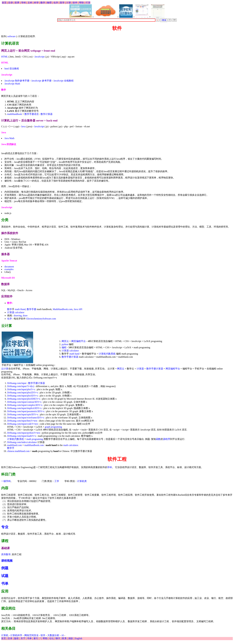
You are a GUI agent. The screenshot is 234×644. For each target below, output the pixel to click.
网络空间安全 (31, 635)
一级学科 (6, 481)
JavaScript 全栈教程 (63, 81)
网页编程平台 (78, 341)
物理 (49, 3)
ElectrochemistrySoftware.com (41, 319)
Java (23, 126)
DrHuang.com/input (17, 383)
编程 (64, 347)
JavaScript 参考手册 (41, 81)
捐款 (71, 638)
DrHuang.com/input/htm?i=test (22, 421)
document (9, 267)
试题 (5, 576)
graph (47, 427)
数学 (43, 3)
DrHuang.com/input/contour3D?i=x (24, 402)
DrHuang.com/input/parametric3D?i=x (26, 411)
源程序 (167, 439)
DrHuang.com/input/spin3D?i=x (23, 414)
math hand (74, 354)
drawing (18, 316)
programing (56, 427)
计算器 (11, 312)
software (11, 36)
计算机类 (82, 481)
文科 (30, 3)
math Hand (20, 309)
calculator (20, 312)
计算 (69, 3)
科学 (36, 3)
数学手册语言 (32, 114)
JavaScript (39, 57)
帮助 (81, 3)
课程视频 (7, 561)
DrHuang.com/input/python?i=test (24, 433)
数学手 (11, 448)
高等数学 (6, 554)
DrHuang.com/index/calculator (22, 442)
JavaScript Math (12, 84)
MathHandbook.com (63, 309)
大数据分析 (53, 635)
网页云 (65, 341)
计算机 (5, 635)
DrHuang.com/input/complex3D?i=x (25, 405)
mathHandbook (15, 114)
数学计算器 (47, 114)
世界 (17, 3)
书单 (5, 584)
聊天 (58, 638)
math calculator (71, 445)
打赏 (88, 3)
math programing (35, 439)
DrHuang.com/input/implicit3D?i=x (24, 408)
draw (25, 316)
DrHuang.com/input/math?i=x (22, 436)
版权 (16, 638)
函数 (158, 439)
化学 (56, 3)
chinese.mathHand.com (18, 451)
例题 (5, 568)
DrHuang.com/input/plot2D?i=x (23, 393)
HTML (5, 57)
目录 (11, 3)
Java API (78, 309)
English (79, 638)
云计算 (5, 369)
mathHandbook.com (34, 445)
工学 (57, 481)
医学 (62, 3)
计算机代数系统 (107, 354)
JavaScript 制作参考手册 (17, 81)
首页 (4, 3)
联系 (64, 638)
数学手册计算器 (70, 357)
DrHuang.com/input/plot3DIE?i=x (24, 399)
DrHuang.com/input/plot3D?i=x (23, 396)
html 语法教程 (12, 69)
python (65, 344)
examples (9, 269)
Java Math (9, 138)
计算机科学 (16, 635)
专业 (5, 527)
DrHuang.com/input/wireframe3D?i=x (26, 418)
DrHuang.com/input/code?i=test (23, 424)
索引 (36, 638)
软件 (75, 3)
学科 (24, 3)
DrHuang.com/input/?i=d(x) (21, 386)
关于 (23, 638)
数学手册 (31, 309)
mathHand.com (14, 445)
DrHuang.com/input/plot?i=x (21, 389)
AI (63, 635)
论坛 (51, 638)
